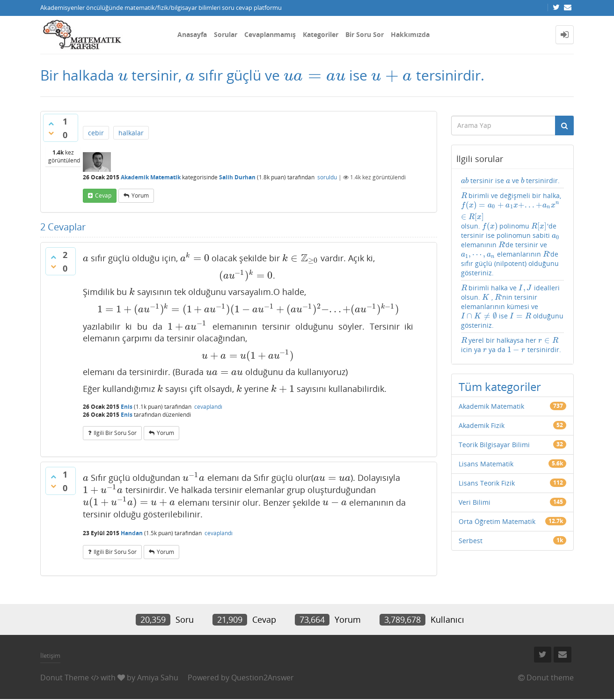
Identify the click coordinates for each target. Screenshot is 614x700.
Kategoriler (321, 34)
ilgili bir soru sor (115, 433)
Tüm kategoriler (500, 387)
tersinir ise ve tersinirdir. (510, 181)
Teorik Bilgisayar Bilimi (494, 445)
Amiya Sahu (158, 678)
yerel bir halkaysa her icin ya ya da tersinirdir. (511, 345)
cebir (96, 133)
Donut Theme (65, 678)
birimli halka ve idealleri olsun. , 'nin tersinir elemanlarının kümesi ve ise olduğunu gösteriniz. (512, 306)
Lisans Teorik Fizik (487, 483)
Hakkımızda (410, 34)
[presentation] (123, 75)
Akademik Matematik (151, 177)
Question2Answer (263, 678)
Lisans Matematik (486, 464)
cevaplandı (208, 407)
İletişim (50, 656)
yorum (140, 195)
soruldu (327, 177)
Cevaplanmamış (270, 34)
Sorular (226, 34)
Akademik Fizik (482, 425)
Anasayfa (192, 34)
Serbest (471, 541)
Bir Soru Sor (365, 34)
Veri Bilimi (475, 502)
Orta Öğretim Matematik (497, 521)
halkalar (131, 133)
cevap (103, 195)
